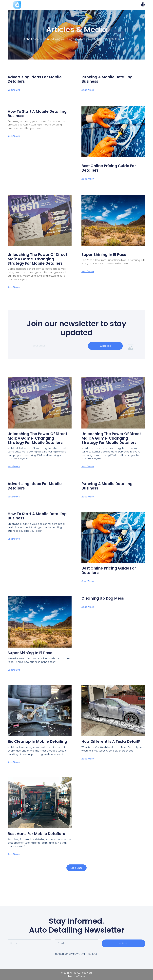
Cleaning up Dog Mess (103, 598)
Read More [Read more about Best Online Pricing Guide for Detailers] (88, 179)
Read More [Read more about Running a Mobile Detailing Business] (88, 90)
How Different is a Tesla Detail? (111, 742)
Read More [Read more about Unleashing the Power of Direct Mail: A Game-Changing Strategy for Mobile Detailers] (14, 287)
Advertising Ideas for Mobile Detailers (35, 79)
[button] (76, 868)
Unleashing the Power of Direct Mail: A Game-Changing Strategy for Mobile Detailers (37, 259)
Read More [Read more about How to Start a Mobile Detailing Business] (14, 136)
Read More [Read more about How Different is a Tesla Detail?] (88, 759)
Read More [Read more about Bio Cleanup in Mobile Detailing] (14, 762)
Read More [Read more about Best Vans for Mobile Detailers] (14, 854)
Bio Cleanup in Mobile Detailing (37, 742)
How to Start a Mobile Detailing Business (37, 114)
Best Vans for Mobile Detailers (36, 834)
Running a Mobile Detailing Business (107, 79)
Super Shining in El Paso (104, 255)
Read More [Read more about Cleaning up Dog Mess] (88, 607)
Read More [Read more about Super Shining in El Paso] (88, 271)
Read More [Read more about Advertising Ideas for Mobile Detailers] (14, 90)
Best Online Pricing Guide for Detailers (109, 168)
